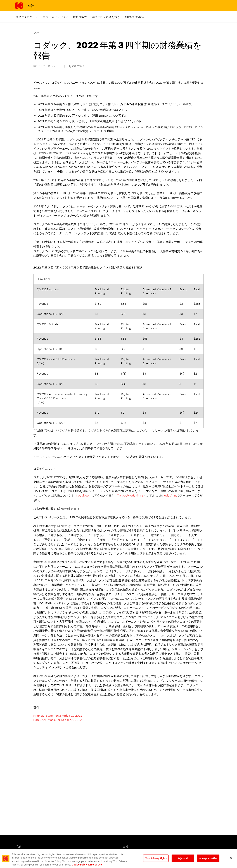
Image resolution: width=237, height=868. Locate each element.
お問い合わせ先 (134, 17)
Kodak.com (84, 495)
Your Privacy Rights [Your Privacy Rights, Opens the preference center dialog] (156, 860)
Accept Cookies (208, 860)
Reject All (183, 860)
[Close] (231, 861)
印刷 (18, 846)
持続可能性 (80, 17)
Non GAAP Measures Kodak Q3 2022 (58, 720)
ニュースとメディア (56, 17)
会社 (31, 5)
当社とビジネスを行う (106, 17)
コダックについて (27, 17)
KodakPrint (170, 495)
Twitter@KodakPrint (130, 495)
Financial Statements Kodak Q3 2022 (58, 715)
